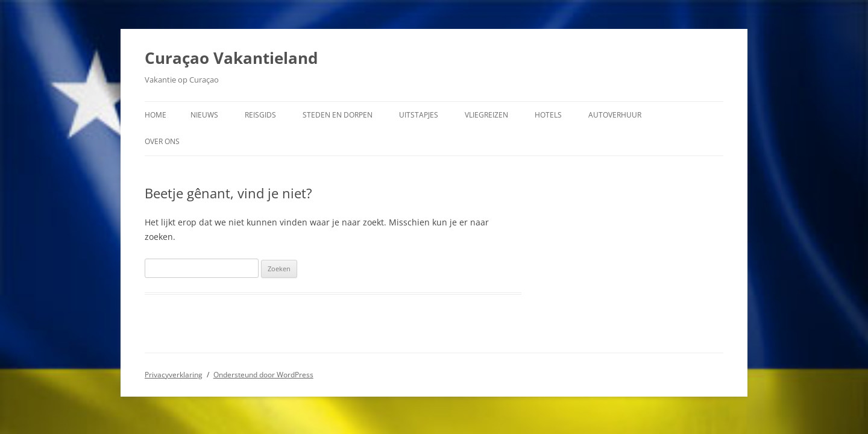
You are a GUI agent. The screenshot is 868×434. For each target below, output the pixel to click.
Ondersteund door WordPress (263, 375)
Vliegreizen (486, 115)
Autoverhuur (615, 115)
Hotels (548, 115)
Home (156, 115)
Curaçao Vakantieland (231, 58)
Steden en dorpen (338, 115)
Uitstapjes (419, 115)
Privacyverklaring (174, 375)
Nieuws (204, 115)
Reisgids (260, 115)
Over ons (162, 141)
